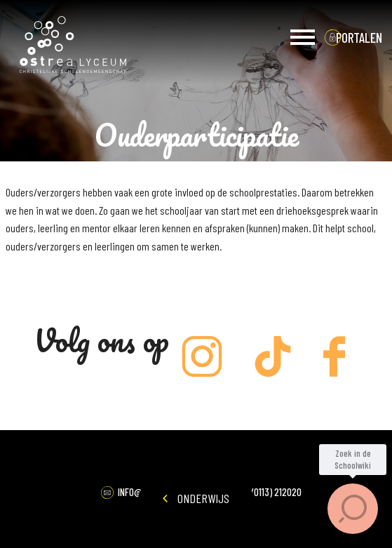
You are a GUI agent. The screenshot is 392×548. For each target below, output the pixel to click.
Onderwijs (196, 498)
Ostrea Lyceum (73, 45)
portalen (359, 38)
